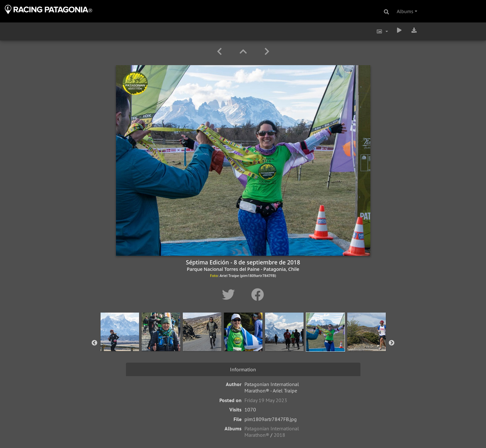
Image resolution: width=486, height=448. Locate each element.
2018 (279, 435)
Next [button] (392, 343)
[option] (120, 342)
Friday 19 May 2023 (266, 400)
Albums (405, 11)
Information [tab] (243, 369)
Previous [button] (94, 343)
